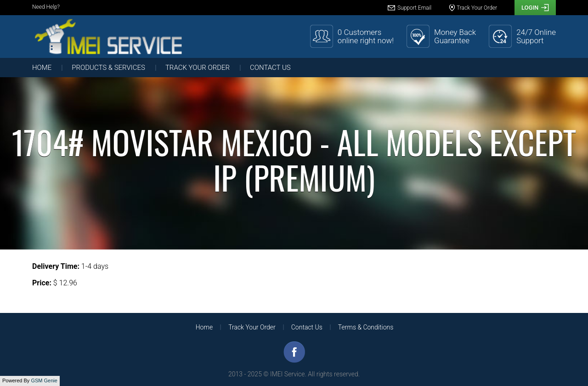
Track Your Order (198, 68)
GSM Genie (44, 380)
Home (42, 68)
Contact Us (270, 68)
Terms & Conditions (366, 327)
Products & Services (108, 68)
